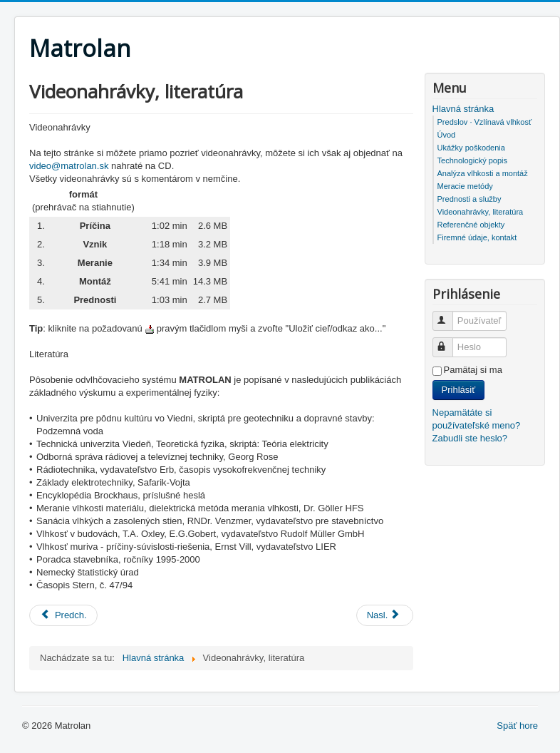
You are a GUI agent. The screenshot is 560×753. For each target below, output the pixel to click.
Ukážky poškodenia (471, 148)
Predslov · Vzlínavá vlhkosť (485, 122)
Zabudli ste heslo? (470, 438)
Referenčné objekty (471, 225)
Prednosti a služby (470, 199)
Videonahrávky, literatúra (481, 212)
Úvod (447, 135)
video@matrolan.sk (69, 166)
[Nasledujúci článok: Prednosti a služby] (385, 615)
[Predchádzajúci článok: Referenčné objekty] (63, 615)
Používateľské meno (449, 315)
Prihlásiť (459, 390)
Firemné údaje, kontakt (477, 237)
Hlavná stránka (463, 109)
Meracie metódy (465, 186)
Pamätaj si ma (473, 370)
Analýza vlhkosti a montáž (483, 173)
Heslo (449, 341)
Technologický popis (472, 160)
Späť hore (517, 726)
